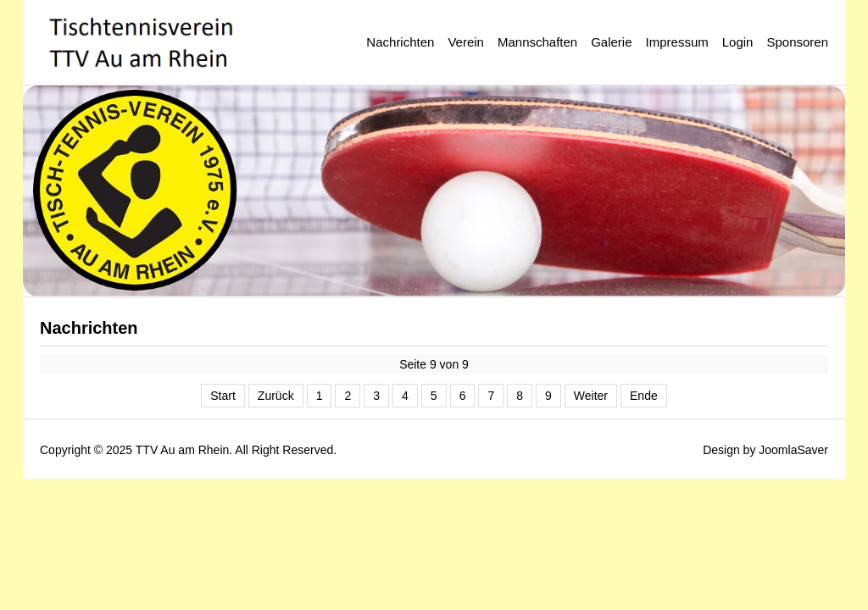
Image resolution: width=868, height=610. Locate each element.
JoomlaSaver (793, 450)
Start (223, 396)
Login (738, 42)
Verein (466, 42)
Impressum (677, 42)
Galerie (611, 42)
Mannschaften (537, 42)
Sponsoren (797, 42)
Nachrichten (400, 42)
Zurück (276, 396)
